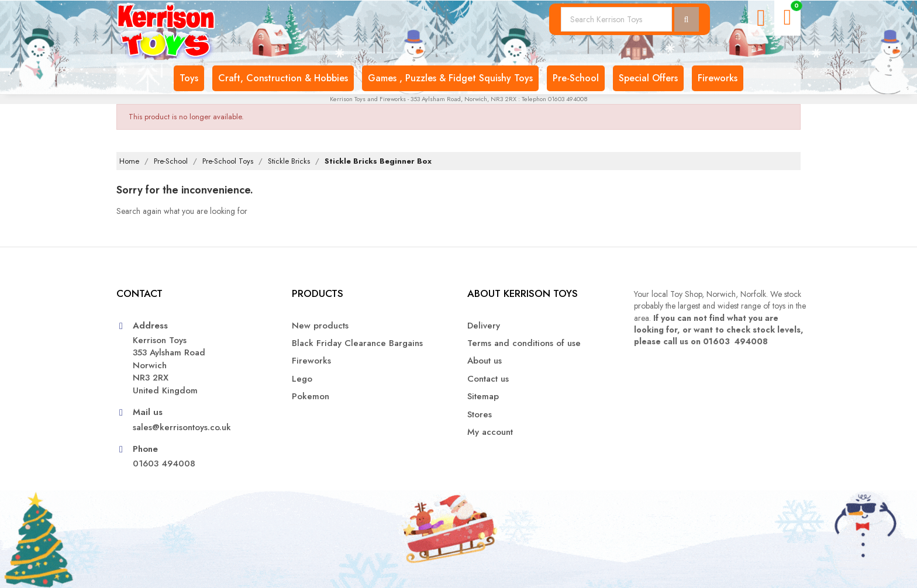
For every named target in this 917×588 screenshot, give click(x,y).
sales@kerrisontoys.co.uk (182, 428)
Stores (480, 415)
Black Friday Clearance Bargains (357, 343)
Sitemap (483, 397)
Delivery (484, 326)
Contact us (488, 379)
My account (490, 432)
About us (485, 361)
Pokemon (311, 397)
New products (320, 326)
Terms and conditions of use (524, 343)
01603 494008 (164, 464)
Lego (302, 379)
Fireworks (311, 361)
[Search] (616, 19)
